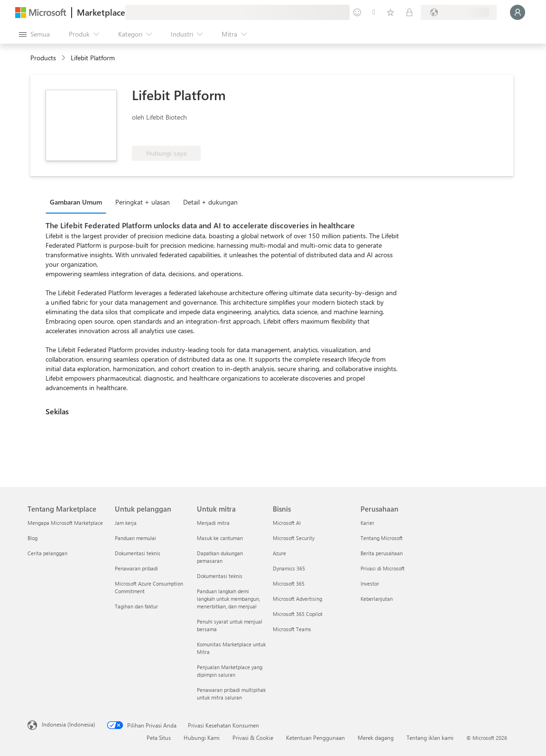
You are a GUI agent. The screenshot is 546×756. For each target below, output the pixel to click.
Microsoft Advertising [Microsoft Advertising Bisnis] (297, 599)
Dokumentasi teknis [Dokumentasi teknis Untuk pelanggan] (138, 553)
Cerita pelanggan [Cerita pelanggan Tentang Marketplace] (47, 553)
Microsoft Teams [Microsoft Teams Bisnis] (292, 629)
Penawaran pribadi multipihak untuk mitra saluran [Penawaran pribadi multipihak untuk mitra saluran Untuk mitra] (231, 694)
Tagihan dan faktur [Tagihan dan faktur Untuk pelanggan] (136, 606)
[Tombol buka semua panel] (34, 34)
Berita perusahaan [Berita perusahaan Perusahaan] (382, 553)
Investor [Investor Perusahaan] (370, 583)
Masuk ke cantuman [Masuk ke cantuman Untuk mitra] (220, 538)
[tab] (78, 202)
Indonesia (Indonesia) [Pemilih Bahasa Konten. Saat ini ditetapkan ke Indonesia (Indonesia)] (69, 724)
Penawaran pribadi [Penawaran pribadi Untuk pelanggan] (136, 568)
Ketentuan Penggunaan (315, 737)
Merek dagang (376, 737)
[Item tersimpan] (390, 12)
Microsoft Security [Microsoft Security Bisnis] (294, 538)
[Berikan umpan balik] (357, 12)
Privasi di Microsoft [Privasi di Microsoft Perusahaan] (383, 568)
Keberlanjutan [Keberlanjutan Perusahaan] (377, 599)
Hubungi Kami (202, 737)
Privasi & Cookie (253, 737)
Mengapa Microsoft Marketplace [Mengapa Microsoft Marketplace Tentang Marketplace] (65, 523)
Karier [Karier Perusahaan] (367, 523)
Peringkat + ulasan (143, 202)
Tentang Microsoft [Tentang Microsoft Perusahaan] (382, 538)
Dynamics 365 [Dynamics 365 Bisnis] (289, 568)
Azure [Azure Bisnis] (279, 553)
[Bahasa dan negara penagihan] (459, 12)
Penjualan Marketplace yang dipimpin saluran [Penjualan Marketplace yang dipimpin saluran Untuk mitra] (230, 671)
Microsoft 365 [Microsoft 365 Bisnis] (289, 583)
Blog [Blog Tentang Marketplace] (32, 538)
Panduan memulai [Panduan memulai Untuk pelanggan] (135, 538)
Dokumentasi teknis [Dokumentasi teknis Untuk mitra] (220, 576)
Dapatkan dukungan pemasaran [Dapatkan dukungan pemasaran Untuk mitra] (220, 557)
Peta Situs (159, 737)
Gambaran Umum (76, 202)
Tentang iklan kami (430, 737)
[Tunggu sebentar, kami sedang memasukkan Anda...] (518, 12)
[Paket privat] (409, 12)
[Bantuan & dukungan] (374, 12)
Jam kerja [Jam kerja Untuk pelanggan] (126, 523)
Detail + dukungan (210, 202)
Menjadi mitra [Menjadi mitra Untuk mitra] (213, 523)
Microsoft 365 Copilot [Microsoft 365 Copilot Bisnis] (298, 614)
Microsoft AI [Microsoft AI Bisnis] (287, 523)
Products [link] (43, 58)
